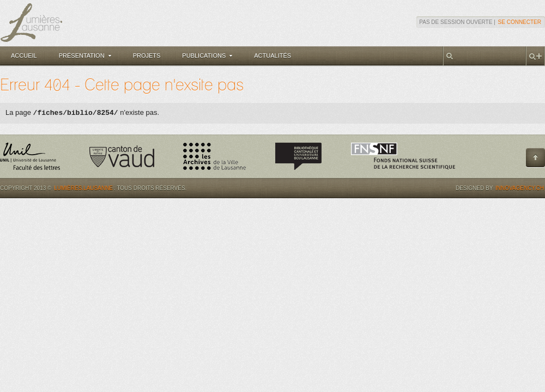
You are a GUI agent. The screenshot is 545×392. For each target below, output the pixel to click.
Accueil (24, 56)
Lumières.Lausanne (83, 188)
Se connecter (520, 22)
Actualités (272, 56)
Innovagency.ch (520, 188)
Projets (147, 56)
